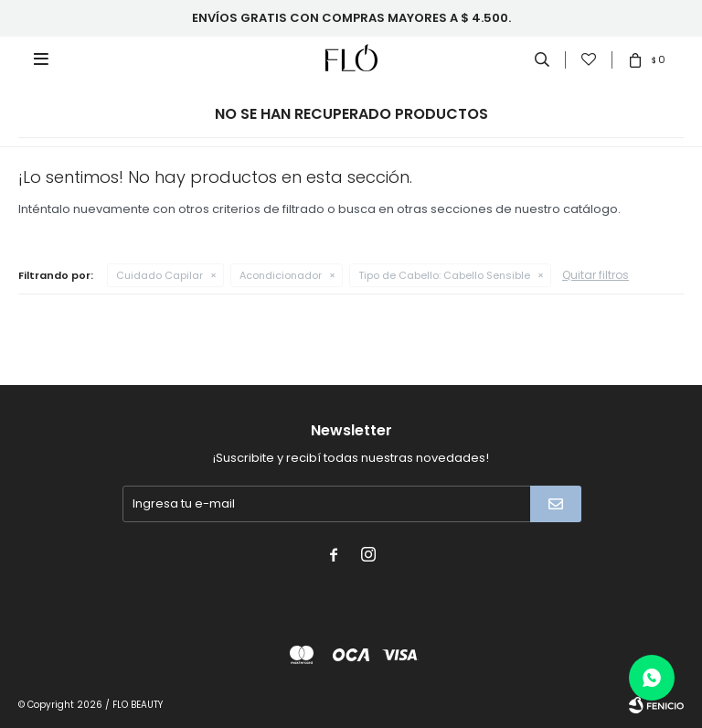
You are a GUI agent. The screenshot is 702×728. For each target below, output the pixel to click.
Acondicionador (281, 275)
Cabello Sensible (444, 275)
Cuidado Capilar (160, 275)
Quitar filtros (596, 275)
